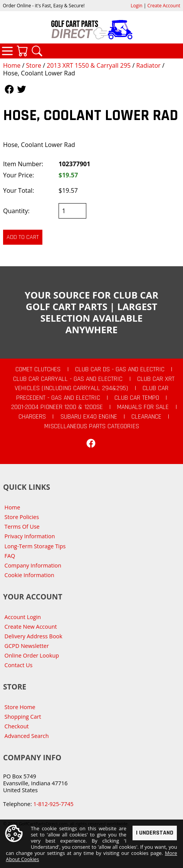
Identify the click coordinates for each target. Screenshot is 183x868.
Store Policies (22, 517)
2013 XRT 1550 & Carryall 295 (89, 65)
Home (12, 65)
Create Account (164, 6)
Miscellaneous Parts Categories (92, 426)
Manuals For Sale (143, 407)
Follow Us (9, 89)
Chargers (32, 417)
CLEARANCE (146, 417)
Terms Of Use (22, 527)
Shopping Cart (23, 717)
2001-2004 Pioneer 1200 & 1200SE (57, 407)
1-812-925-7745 (53, 804)
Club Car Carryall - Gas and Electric (68, 379)
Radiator (148, 65)
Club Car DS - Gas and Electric (120, 369)
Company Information (33, 565)
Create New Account (31, 627)
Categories (7, 51)
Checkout (17, 726)
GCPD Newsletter (27, 646)
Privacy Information (30, 536)
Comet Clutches (38, 369)
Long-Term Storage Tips (35, 546)
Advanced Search (27, 736)
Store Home (20, 707)
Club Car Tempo (137, 398)
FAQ (10, 556)
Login (136, 6)
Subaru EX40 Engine (89, 417)
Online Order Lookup (32, 655)
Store (34, 65)
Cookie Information (29, 575)
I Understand (155, 832)
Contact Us (19, 665)
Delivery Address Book (34, 636)
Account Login (23, 617)
